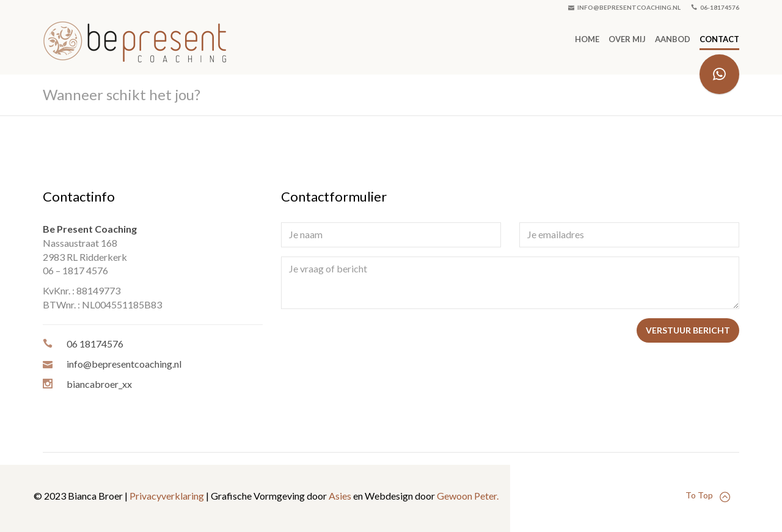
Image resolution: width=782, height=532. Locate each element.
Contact (719, 39)
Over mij (627, 39)
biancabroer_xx (99, 384)
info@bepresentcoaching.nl (624, 7)
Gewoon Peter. (468, 496)
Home (587, 39)
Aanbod (673, 39)
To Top (708, 496)
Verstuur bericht (688, 330)
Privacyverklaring (167, 496)
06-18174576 (715, 7)
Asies (340, 496)
